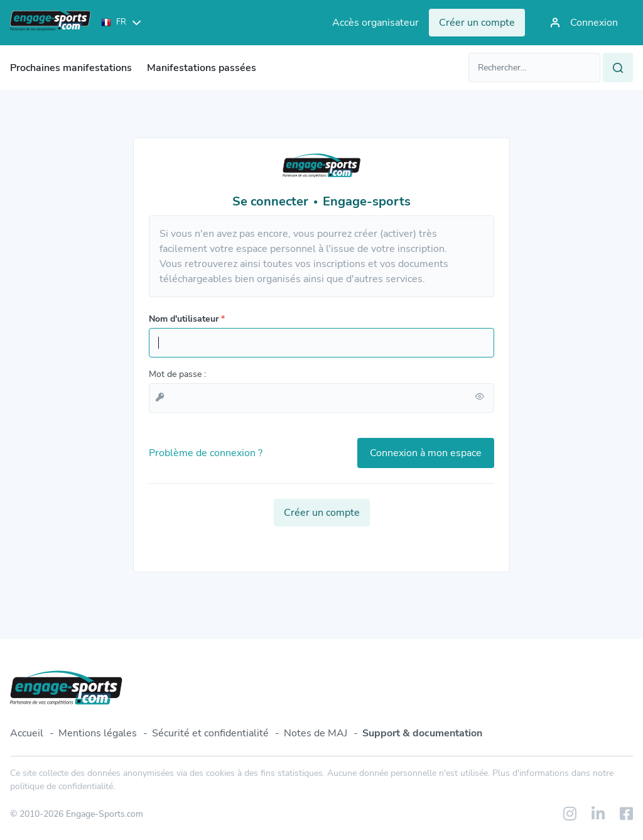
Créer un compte (322, 513)
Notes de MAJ (316, 733)
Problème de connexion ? (206, 453)
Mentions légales (98, 733)
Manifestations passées (202, 68)
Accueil (27, 733)
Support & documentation (422, 733)
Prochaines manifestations (71, 68)
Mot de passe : (177, 374)
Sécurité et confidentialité (210, 733)
